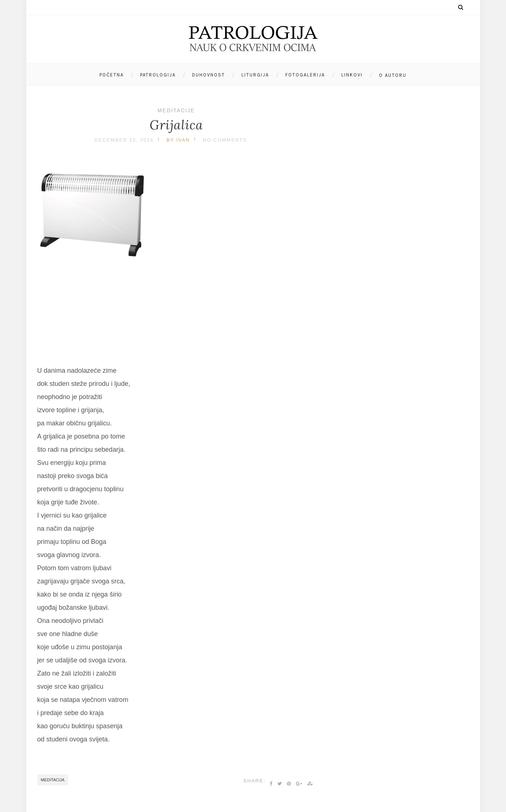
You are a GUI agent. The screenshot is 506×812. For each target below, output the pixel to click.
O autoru (393, 75)
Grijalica (176, 125)
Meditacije (176, 110)
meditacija (53, 780)
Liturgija (255, 75)
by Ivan (178, 140)
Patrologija (158, 75)
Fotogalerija (305, 75)
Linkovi (352, 75)
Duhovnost (209, 75)
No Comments (225, 140)
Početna (112, 75)
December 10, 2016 (124, 140)
